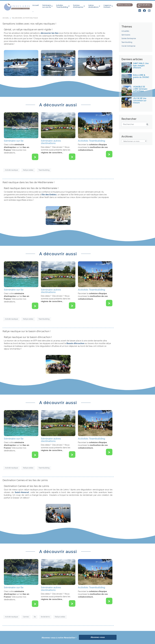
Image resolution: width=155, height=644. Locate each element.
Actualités (125, 31)
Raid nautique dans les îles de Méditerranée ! (29, 182)
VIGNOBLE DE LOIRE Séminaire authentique (140, 89)
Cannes (26, 617)
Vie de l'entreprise (128, 46)
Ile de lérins (45, 617)
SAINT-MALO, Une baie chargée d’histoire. (141, 66)
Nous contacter (124, 5)
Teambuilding (44, 170)
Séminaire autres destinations (51, 142)
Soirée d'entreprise (129, 38)
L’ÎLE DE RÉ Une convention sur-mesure (140, 101)
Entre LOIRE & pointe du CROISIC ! (141, 77)
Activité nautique (11, 170)
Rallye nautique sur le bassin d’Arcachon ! (27, 331)
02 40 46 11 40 (144, 6)
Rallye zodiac (28, 170)
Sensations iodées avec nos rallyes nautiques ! (29, 24)
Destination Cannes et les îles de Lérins (25, 480)
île (35, 617)
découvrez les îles (50, 33)
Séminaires (126, 35)
